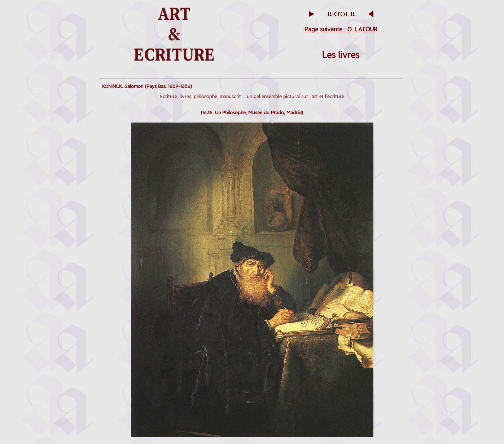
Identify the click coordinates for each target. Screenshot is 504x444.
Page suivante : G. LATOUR (341, 29)
